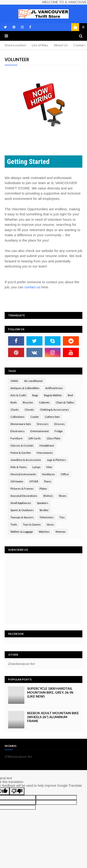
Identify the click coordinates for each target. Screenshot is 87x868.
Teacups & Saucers (22, 517)
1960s (14, 381)
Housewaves (45, 453)
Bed (70, 395)
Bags (35, 395)
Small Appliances (21, 503)
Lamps (37, 467)
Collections (18, 417)
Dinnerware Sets (21, 424)
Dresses (60, 424)
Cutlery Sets (52, 417)
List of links (40, 45)
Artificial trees (54, 388)
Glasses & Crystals (22, 445)
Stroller (44, 510)
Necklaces (48, 474)
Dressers (43, 424)
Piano (48, 481)
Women (61, 532)
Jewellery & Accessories (26, 460)
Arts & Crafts (18, 395)
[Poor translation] (17, 791)
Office (65, 474)
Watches (44, 532)
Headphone (47, 445)
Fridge (59, 431)
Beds (14, 402)
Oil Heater (17, 481)
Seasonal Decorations (24, 496)
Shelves (48, 496)
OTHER (34, 481)
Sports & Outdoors (22, 510)
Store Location (15, 45)
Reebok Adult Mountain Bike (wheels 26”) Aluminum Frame (53, 717)
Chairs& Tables (65, 402)
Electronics (18, 431)
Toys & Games (32, 524)
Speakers (43, 503)
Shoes (63, 496)
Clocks (15, 410)
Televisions (47, 517)
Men (49, 467)
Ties (62, 517)
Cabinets (44, 402)
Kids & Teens (19, 467)
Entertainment (40, 431)
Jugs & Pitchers (56, 460)
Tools (14, 524)
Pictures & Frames (22, 489)
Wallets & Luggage (22, 532)
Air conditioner (34, 381)
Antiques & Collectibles (25, 388)
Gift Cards (35, 438)
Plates (43, 489)
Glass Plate (53, 438)
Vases (50, 524)
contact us (32, 287)
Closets (29, 410)
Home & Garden (21, 453)
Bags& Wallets (53, 395)
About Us (61, 45)
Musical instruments (23, 474)
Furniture (16, 438)
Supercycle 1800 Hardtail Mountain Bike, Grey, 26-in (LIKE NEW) (50, 692)
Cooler (35, 417)
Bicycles (28, 402)
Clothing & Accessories (54, 410)
